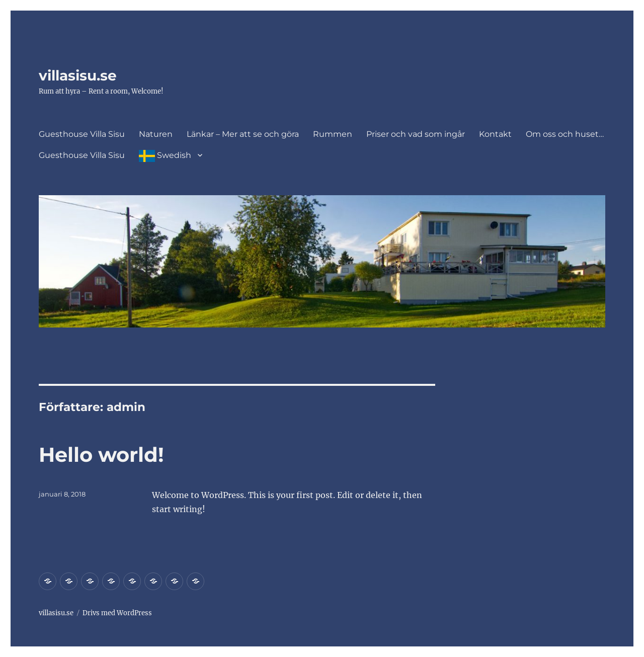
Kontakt (495, 134)
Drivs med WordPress (117, 613)
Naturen (156, 134)
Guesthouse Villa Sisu (82, 134)
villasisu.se (78, 75)
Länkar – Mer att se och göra (243, 134)
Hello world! (101, 455)
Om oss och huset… (565, 134)
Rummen (333, 134)
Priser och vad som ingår (416, 134)
